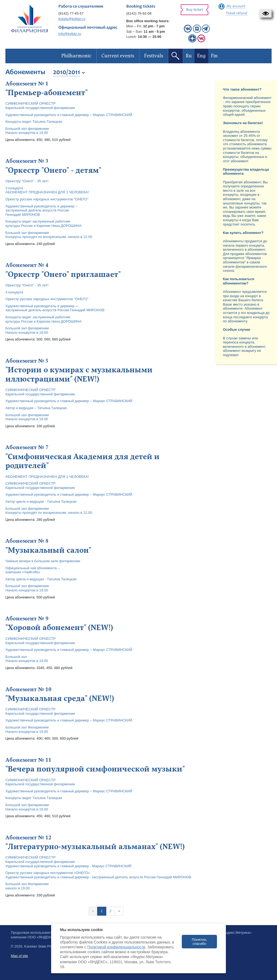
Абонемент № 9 (27, 619)
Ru (189, 56)
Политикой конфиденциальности (116, 947)
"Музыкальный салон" (48, 550)
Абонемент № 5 (27, 361)
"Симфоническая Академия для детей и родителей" (83, 461)
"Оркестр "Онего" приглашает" (63, 274)
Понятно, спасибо (199, 942)
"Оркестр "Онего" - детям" (53, 170)
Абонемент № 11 (28, 760)
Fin (214, 56)
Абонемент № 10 (28, 690)
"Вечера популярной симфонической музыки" (95, 769)
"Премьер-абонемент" (47, 93)
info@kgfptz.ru (70, 34)
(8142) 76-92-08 (139, 13)
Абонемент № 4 (27, 265)
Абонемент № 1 (27, 84)
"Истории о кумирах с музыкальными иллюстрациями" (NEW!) (79, 375)
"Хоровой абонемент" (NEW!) (59, 628)
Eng (201, 56)
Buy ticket (194, 10)
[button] (266, 14)
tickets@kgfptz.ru (72, 19)
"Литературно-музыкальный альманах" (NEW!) (95, 847)
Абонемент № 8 (27, 541)
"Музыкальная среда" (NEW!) (60, 698)
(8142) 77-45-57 (71, 13)
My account (236, 6)
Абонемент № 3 (27, 161)
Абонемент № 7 (27, 448)
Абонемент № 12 (28, 838)
